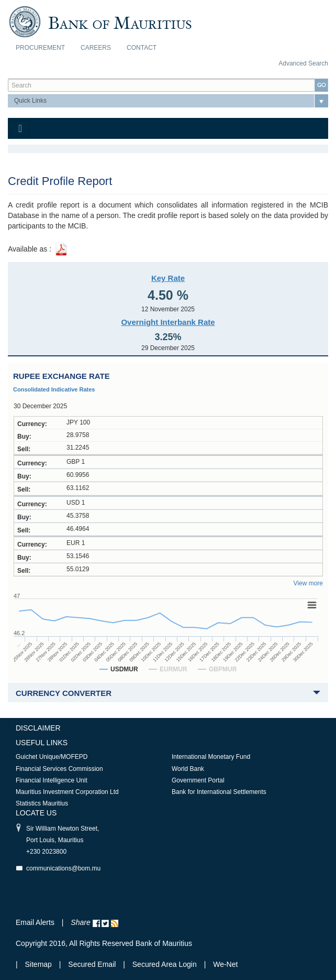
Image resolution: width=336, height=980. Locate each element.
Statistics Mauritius (42, 803)
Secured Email (92, 964)
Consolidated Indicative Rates (54, 389)
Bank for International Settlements (219, 792)
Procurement (40, 48)
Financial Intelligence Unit (52, 780)
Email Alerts (35, 922)
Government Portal (198, 780)
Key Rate (168, 278)
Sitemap (40, 964)
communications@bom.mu (63, 868)
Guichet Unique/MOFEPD (52, 757)
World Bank (188, 769)
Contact (142, 48)
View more (308, 583)
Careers (96, 48)
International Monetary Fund (211, 757)
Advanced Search (303, 63)
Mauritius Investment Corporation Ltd (67, 792)
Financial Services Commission (59, 769)
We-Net (225, 964)
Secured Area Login (165, 964)
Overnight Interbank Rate (168, 322)
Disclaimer (38, 728)
